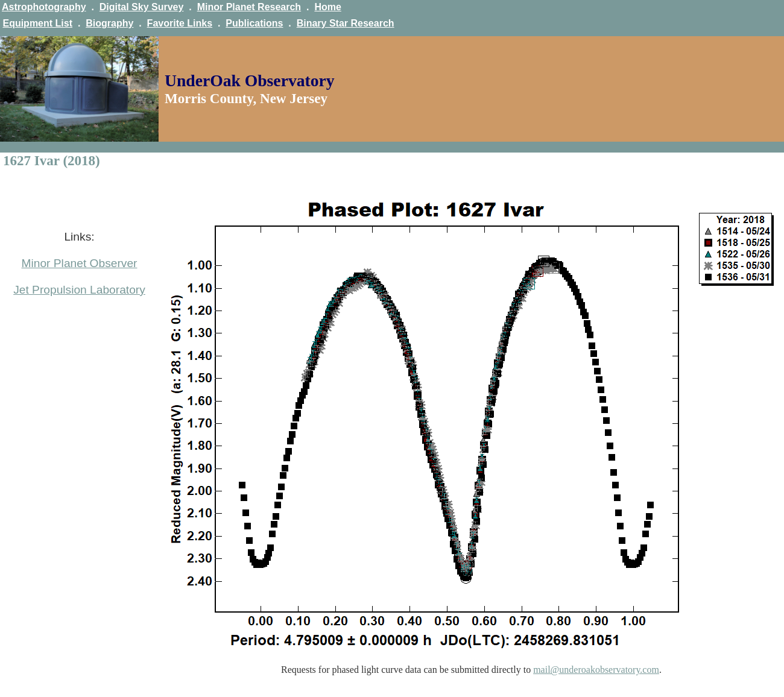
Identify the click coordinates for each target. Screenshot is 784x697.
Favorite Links (180, 23)
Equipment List (37, 23)
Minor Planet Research (249, 7)
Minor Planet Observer (80, 263)
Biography (109, 23)
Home (327, 7)
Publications (254, 23)
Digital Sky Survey (142, 7)
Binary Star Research (346, 23)
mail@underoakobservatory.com (596, 670)
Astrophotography (44, 7)
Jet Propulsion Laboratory (79, 290)
